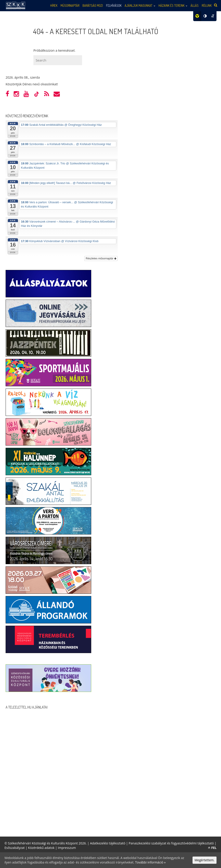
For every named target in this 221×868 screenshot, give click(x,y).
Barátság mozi (93, 6)
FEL (212, 848)
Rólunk (207, 6)
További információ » (150, 862)
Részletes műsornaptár (101, 258)
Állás (195, 6)
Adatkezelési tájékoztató (108, 843)
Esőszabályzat (15, 848)
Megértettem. (205, 860)
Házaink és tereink (173, 6)
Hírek (54, 6)
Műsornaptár (70, 6)
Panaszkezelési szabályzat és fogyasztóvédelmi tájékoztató (171, 843)
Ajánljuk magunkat (140, 6)
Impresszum (67, 848)
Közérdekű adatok (41, 848)
